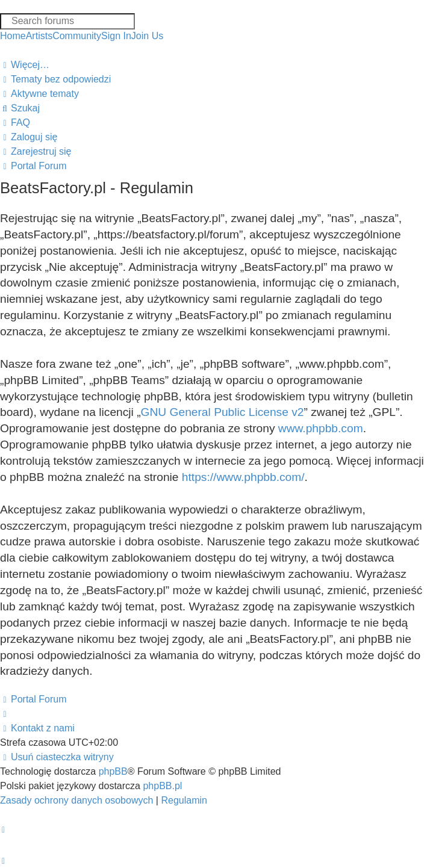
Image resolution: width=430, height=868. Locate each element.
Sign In (116, 36)
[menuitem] (55, 79)
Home (13, 36)
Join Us (147, 36)
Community (77, 36)
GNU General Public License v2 (223, 412)
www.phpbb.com (321, 428)
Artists (39, 36)
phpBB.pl (162, 786)
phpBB (113, 771)
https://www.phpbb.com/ (243, 477)
